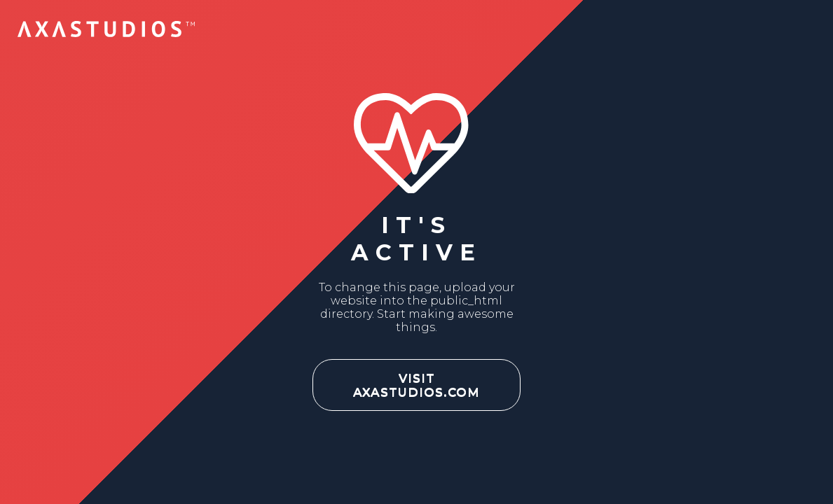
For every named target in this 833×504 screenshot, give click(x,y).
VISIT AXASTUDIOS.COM (416, 385)
